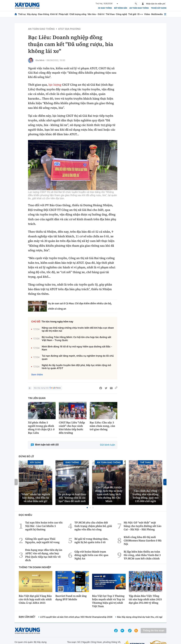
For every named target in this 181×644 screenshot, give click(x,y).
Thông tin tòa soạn (154, 631)
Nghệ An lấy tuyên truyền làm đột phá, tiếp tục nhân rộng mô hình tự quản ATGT (76, 367)
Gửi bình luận (108, 445)
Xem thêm (37, 375)
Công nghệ (121, 14)
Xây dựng (32, 14)
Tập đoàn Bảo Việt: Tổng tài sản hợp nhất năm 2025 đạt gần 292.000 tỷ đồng (145, 599)
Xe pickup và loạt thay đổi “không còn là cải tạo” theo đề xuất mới (72, 498)
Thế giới (132, 14)
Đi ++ (140, 14)
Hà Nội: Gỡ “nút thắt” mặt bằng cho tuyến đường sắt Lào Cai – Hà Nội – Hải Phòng (142, 526)
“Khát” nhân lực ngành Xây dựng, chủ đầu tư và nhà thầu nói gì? (36, 498)
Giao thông (43, 14)
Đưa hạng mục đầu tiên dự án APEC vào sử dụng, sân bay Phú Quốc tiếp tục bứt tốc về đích (44, 555)
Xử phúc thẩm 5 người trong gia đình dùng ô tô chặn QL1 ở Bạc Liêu (41, 428)
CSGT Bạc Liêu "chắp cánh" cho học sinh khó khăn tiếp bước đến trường (72, 428)
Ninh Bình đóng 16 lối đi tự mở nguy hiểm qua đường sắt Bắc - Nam (77, 348)
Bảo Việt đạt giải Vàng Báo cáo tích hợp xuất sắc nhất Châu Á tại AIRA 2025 (35, 599)
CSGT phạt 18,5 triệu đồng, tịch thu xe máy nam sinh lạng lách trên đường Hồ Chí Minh (109, 494)
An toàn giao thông (139, 8)
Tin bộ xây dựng (159, 8)
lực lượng (55, 85)
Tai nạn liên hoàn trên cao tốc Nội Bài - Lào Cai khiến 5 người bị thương (44, 526)
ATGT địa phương (69, 29)
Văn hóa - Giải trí (96, 14)
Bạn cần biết (27, 617)
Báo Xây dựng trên (47, 388)
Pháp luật (63, 14)
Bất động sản (121, 8)
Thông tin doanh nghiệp (35, 567)
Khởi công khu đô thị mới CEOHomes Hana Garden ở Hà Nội (143, 540)
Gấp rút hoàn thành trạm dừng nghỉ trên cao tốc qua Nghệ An (91, 555)
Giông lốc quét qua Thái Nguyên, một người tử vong (42, 540)
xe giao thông (105, 8)
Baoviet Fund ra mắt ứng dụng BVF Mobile (71, 598)
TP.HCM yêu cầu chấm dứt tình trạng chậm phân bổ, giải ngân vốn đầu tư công (93, 526)
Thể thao (110, 14)
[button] (87, 508)
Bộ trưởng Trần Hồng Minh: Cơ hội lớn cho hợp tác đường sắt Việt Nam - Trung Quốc (76, 339)
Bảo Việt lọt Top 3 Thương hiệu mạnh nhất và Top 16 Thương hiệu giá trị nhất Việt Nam (108, 601)
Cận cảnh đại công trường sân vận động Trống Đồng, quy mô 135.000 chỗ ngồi (146, 496)
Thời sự (22, 14)
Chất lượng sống (78, 14)
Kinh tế (54, 14)
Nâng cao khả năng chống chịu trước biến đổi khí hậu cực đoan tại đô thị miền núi (78, 329)
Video (147, 14)
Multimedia (157, 14)
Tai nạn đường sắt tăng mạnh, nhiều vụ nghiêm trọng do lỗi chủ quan (78, 357)
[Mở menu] (165, 14)
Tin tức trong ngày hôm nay (57, 322)
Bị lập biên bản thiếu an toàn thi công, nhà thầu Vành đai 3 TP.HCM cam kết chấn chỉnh (142, 555)
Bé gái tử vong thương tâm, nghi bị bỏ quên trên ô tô (91, 540)
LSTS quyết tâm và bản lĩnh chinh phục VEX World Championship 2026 (76, 617)
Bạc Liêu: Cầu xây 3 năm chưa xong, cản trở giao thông (102, 426)
